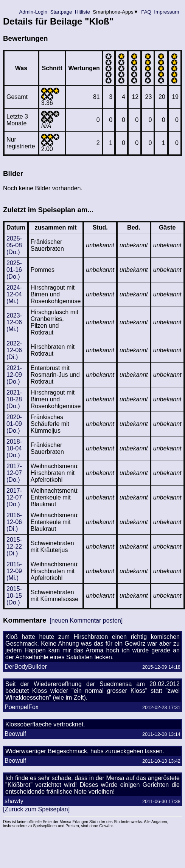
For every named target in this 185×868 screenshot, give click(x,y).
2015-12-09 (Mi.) (14, 571)
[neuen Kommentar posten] (86, 621)
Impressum (167, 12)
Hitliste (82, 12)
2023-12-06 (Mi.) (14, 322)
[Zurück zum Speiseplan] (36, 809)
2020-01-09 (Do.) (14, 424)
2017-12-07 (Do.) (14, 473)
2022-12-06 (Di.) (14, 350)
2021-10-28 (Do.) (14, 399)
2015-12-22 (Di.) (14, 547)
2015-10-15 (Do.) (14, 596)
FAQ (146, 12)
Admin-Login (33, 12)
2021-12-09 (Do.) (14, 375)
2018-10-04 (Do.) (14, 448)
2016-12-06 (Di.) (14, 522)
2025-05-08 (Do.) (14, 245)
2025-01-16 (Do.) (14, 270)
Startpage (61, 12)
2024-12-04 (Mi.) (14, 294)
